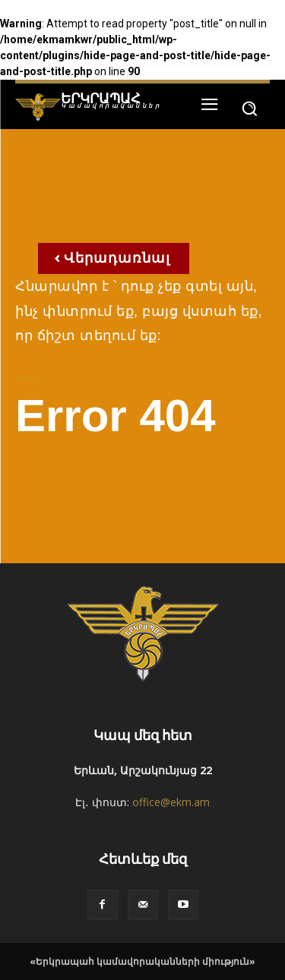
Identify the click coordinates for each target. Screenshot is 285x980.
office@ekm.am (171, 802)
